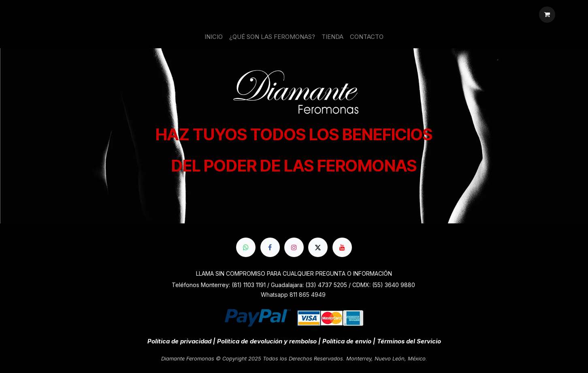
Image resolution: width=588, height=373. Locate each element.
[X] (318, 247)
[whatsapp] (246, 247)
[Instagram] (294, 247)
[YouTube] (342, 247)
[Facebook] (270, 247)
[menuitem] (214, 37)
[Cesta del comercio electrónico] (547, 15)
